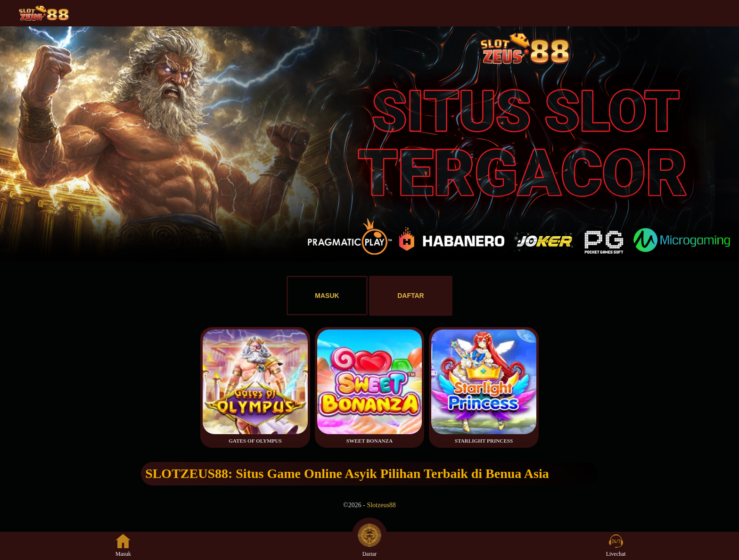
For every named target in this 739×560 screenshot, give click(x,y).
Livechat (616, 546)
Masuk (123, 546)
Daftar (369, 546)
